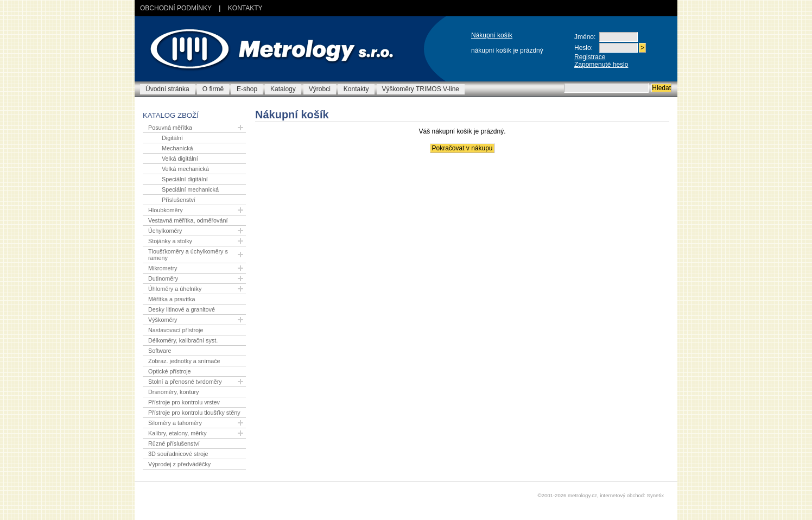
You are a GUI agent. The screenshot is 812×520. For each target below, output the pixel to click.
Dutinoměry (163, 278)
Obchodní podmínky (176, 8)
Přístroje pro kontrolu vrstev (184, 402)
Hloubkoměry (166, 210)
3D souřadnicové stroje (178, 454)
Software (160, 351)
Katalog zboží (171, 115)
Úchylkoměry (165, 231)
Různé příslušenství (174, 443)
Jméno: (585, 37)
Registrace (590, 57)
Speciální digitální (185, 179)
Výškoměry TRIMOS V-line (421, 89)
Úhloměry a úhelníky (175, 289)
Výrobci (320, 89)
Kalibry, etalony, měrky (177, 433)
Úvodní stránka (167, 89)
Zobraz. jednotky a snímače (184, 361)
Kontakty (245, 8)
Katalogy (283, 89)
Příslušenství (179, 200)
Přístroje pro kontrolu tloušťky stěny (194, 413)
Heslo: (583, 48)
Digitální (172, 138)
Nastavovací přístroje (176, 330)
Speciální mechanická (190, 189)
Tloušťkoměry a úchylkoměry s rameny (188, 255)
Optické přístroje (170, 371)
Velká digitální (180, 158)
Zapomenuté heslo (601, 65)
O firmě (213, 89)
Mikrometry (163, 268)
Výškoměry (163, 320)
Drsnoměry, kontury (173, 392)
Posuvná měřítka (170, 128)
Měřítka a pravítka (172, 299)
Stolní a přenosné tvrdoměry (185, 382)
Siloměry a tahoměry (175, 423)
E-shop (247, 89)
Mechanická (177, 148)
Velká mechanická (185, 169)
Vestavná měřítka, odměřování (188, 220)
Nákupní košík (492, 35)
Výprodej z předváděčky (179, 464)
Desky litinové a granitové (182, 309)
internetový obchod (622, 495)
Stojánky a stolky (170, 241)
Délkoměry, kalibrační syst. (183, 340)
